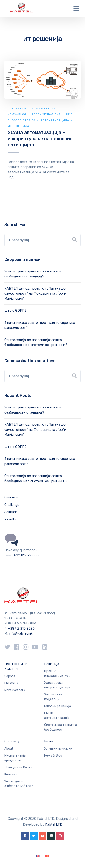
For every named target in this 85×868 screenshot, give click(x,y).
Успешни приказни (58, 749)
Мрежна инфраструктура (57, 673)
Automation (17, 108)
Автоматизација (55, 120)
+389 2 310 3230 (21, 629)
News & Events (44, 108)
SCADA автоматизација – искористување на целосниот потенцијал (41, 139)
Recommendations (46, 114)
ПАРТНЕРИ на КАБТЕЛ (16, 667)
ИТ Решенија (18, 126)
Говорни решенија (58, 706)
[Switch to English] (38, 856)
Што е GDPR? (15, 311)
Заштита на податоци (53, 697)
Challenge (12, 505)
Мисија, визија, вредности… (15, 758)
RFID (69, 114)
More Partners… (16, 690)
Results (10, 519)
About (9, 749)
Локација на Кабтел (19, 767)
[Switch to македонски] (47, 856)
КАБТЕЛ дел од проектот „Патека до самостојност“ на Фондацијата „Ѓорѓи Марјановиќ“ (35, 294)
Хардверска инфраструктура (57, 685)
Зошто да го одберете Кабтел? (19, 784)
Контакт (11, 774)
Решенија (52, 664)
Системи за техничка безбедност (61, 727)
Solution (11, 512)
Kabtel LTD (54, 824)
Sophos (10, 676)
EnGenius (11, 683)
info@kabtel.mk (21, 633)
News (49, 741)
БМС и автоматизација (57, 716)
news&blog (17, 114)
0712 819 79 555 (26, 555)
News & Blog (53, 756)
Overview (11, 497)
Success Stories (22, 120)
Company (12, 741)
